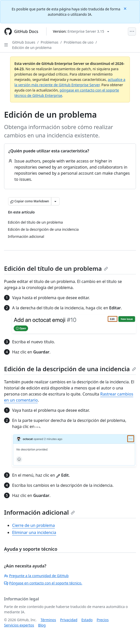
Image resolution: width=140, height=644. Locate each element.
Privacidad (69, 620)
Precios (103, 620)
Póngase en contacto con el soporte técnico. (43, 583)
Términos (48, 620)
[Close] (126, 8)
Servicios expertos (19, 625)
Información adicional (39, 512)
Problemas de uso (79, 42)
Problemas (50, 42)
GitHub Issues (24, 42)
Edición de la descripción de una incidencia (70, 369)
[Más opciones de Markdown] (55, 201)
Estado (87, 620)
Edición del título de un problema (56, 268)
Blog (42, 625)
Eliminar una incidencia (34, 532)
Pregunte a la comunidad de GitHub (36, 576)
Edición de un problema (32, 48)
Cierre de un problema (33, 525)
